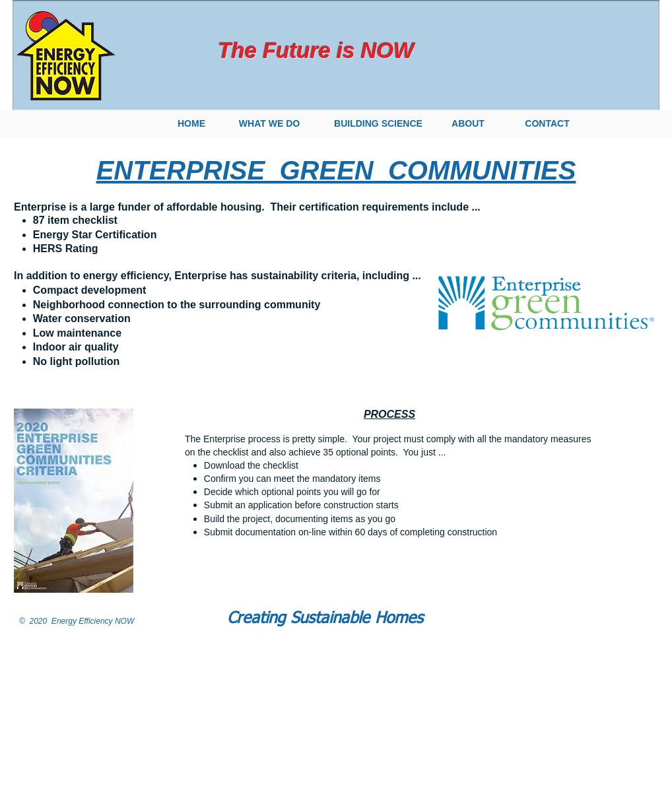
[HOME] (191, 124)
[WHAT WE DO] (269, 124)
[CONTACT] (547, 124)
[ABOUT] (468, 124)
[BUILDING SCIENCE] (378, 124)
